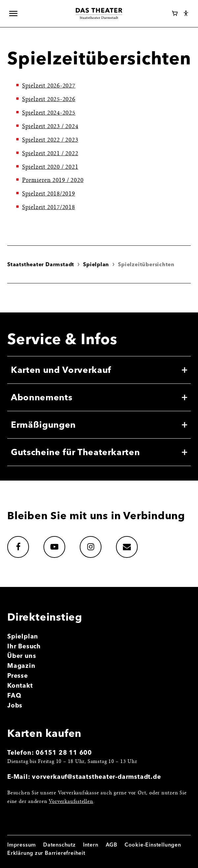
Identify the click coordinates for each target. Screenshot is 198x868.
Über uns (22, 656)
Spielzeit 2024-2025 (49, 113)
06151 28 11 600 (64, 753)
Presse (18, 676)
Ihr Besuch (24, 646)
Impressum (22, 845)
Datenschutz (59, 845)
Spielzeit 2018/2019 (49, 194)
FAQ (14, 695)
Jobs (15, 705)
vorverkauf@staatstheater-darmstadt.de (96, 777)
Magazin (21, 666)
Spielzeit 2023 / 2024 (50, 127)
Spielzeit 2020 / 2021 (50, 167)
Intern (91, 845)
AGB (112, 845)
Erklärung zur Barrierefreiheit (46, 853)
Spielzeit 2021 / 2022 (50, 154)
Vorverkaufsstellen (71, 802)
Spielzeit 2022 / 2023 (50, 140)
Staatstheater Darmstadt (41, 264)
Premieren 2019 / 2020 (53, 181)
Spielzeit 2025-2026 (49, 100)
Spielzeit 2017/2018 (49, 208)
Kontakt (20, 686)
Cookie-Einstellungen (153, 845)
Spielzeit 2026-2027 (49, 86)
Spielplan (96, 264)
